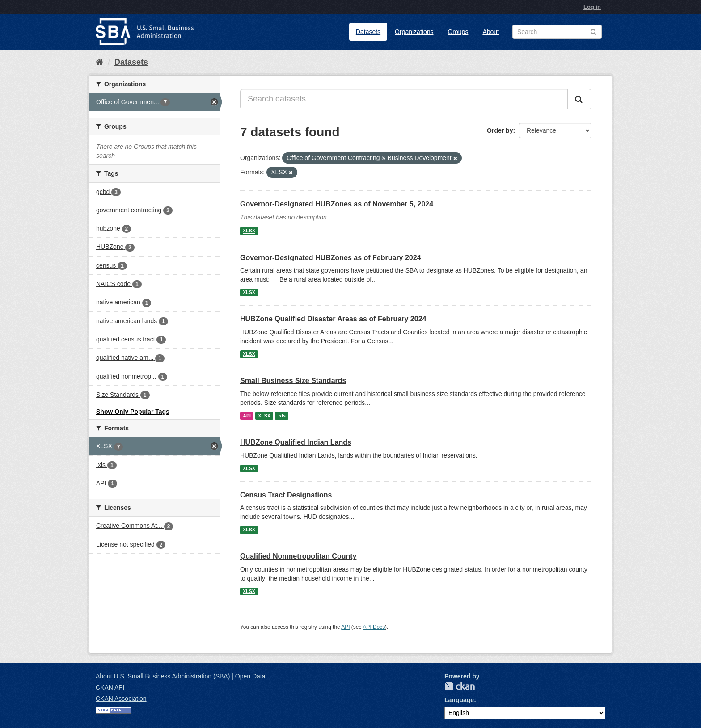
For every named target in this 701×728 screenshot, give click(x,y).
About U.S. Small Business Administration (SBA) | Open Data (180, 676)
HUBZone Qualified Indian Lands (296, 442)
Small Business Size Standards (293, 381)
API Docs (374, 627)
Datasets (368, 32)
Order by (500, 130)
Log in (592, 7)
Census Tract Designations (286, 495)
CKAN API (110, 687)
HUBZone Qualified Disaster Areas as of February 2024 (333, 319)
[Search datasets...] (404, 99)
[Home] (99, 62)
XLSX (249, 231)
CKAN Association (121, 699)
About (491, 32)
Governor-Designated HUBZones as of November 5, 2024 (337, 204)
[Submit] (579, 99)
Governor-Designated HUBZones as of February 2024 (331, 258)
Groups (458, 32)
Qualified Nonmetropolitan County (298, 556)
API (247, 416)
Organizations (414, 32)
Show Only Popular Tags (133, 412)
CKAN (460, 686)
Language (459, 700)
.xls (282, 416)
